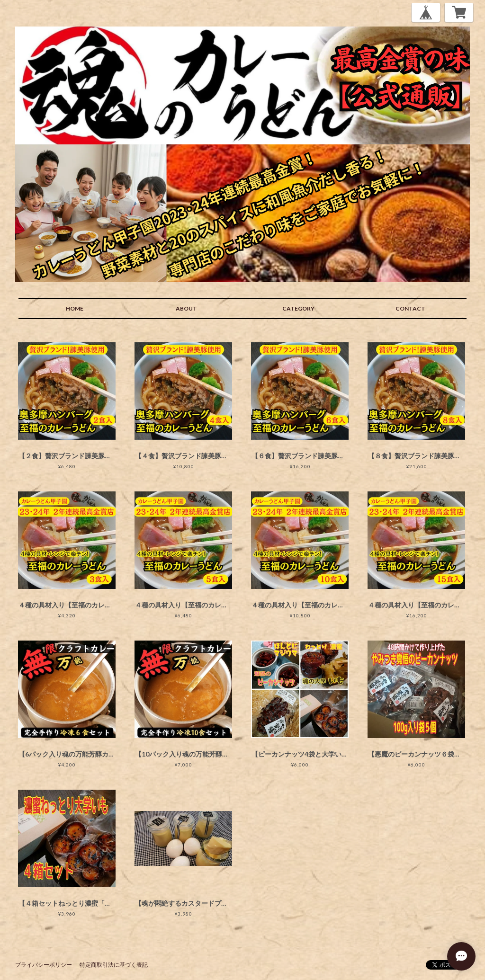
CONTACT (410, 308)
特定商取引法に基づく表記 (114, 965)
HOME (75, 308)
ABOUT (186, 308)
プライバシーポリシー (44, 965)
